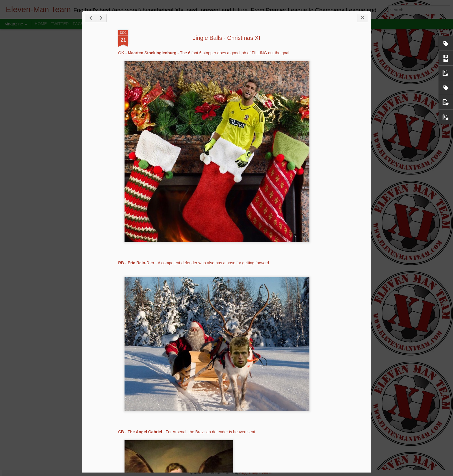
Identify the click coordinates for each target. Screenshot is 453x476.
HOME (41, 24)
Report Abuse (262, 473)
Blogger (245, 473)
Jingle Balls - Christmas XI (226, 38)
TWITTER (60, 24)
